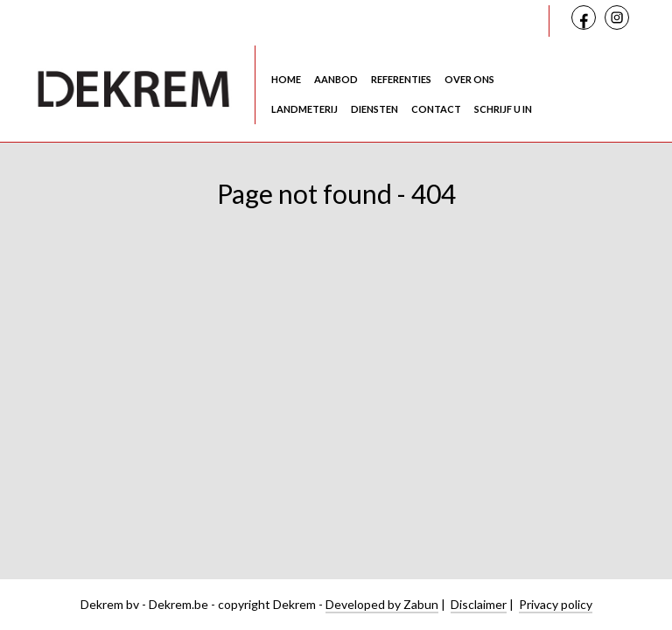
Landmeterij (304, 109)
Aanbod (336, 79)
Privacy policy (556, 604)
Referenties (401, 79)
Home (286, 79)
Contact (436, 109)
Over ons (469, 79)
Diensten (374, 109)
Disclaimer (479, 604)
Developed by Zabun (382, 604)
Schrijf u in (503, 109)
